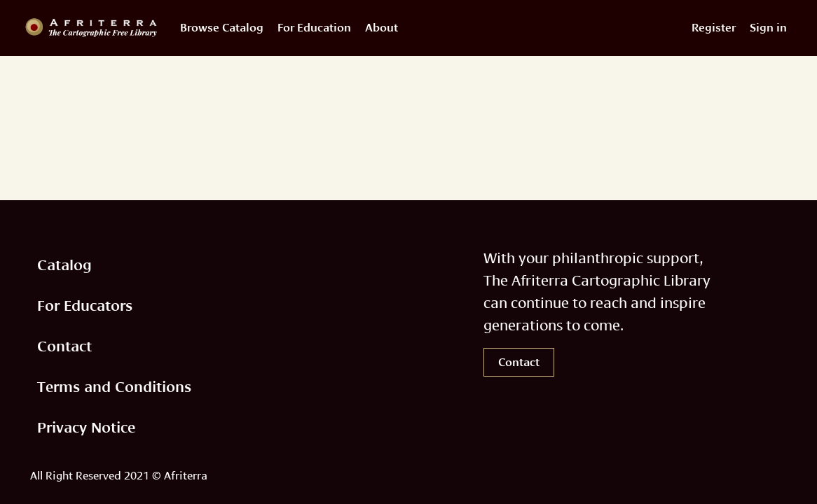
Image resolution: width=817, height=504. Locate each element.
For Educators (85, 306)
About (382, 28)
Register (714, 28)
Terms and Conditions (114, 387)
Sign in (768, 28)
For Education (314, 28)
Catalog (64, 265)
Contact (64, 346)
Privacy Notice (86, 427)
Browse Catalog (222, 28)
